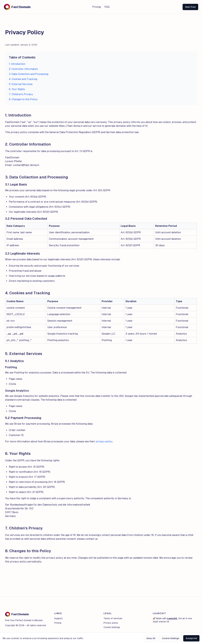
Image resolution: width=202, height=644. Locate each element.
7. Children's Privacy (21, 94)
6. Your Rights (17, 89)
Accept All (191, 638)
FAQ (107, 7)
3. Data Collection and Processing (29, 74)
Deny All (151, 638)
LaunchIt (172, 618)
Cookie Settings (171, 638)
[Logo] (36, 7)
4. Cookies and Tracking (23, 79)
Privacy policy (111, 623)
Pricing (97, 7)
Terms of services (113, 618)
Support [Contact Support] (58, 618)
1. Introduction (17, 64)
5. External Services (21, 84)
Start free (190, 7)
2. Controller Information (23, 69)
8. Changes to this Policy (23, 99)
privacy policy (104, 441)
